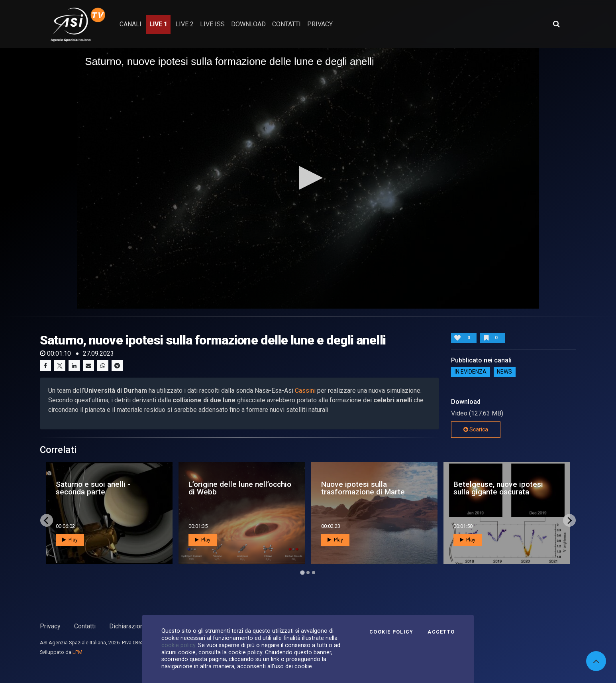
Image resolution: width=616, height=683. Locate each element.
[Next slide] (569, 520)
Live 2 (184, 24)
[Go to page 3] (314, 573)
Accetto (441, 632)
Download (248, 24)
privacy (320, 24)
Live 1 (158, 24)
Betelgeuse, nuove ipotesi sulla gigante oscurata (498, 488)
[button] (308, 178)
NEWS (504, 372)
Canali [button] (130, 24)
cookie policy (178, 645)
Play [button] (70, 540)
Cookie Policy (391, 632)
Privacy (50, 626)
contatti (286, 24)
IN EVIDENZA (471, 372)
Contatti (85, 626)
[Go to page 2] (308, 573)
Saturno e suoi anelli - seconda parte (93, 488)
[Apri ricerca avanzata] (556, 24)
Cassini (305, 391)
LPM (77, 652)
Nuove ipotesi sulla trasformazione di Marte (363, 488)
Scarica (476, 429)
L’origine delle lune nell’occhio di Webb (240, 488)
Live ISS (212, 24)
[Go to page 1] (302, 573)
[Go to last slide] (47, 520)
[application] (308, 178)
